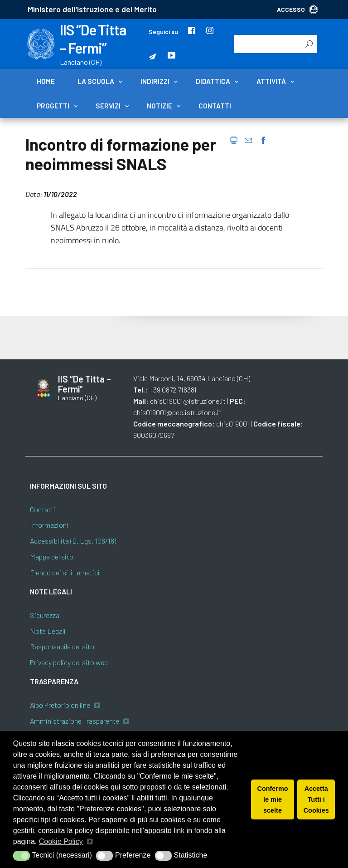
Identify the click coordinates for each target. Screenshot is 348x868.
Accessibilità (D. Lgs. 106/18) (73, 541)
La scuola (96, 81)
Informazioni (49, 525)
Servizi (108, 106)
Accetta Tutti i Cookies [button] (316, 799)
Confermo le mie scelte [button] (273, 799)
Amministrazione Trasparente (75, 721)
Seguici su (163, 32)
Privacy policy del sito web (69, 662)
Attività (271, 81)
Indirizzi (155, 81)
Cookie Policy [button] (61, 841)
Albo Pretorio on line (60, 705)
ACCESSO (297, 9)
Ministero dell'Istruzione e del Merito (92, 9)
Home (46, 81)
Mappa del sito (52, 557)
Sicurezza (45, 615)
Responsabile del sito (62, 646)
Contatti (215, 106)
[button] (22, 856)
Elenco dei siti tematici (65, 572)
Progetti (53, 106)
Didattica (213, 81)
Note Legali (48, 631)
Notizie (159, 106)
